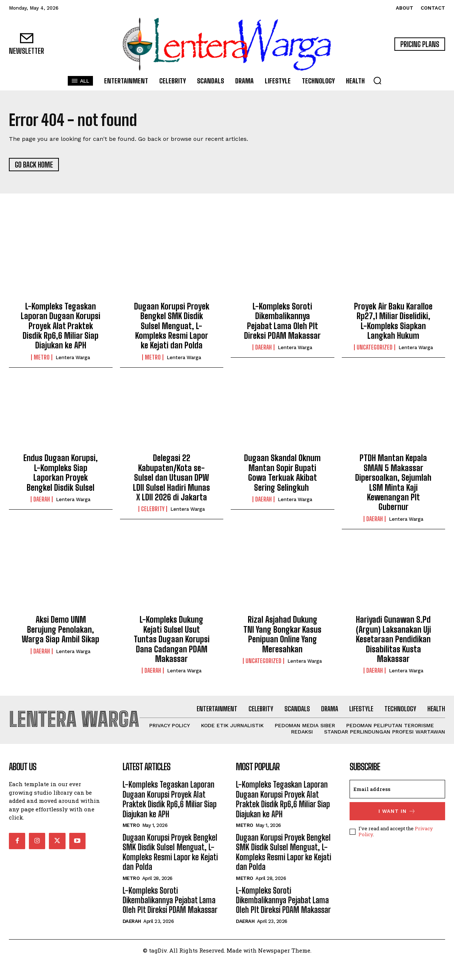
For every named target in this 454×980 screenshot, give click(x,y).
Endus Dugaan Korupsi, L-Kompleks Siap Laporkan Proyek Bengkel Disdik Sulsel (61, 473)
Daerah (263, 348)
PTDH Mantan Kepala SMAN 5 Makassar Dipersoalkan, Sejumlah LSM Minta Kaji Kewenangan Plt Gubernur (393, 483)
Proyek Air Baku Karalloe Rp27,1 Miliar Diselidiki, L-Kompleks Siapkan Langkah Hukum (393, 321)
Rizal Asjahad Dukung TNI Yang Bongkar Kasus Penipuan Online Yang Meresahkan (282, 635)
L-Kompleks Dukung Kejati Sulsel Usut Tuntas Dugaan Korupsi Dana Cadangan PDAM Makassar (172, 640)
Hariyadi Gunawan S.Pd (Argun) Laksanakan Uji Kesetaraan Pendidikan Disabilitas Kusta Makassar (393, 640)
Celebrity (153, 509)
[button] (377, 80)
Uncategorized (375, 348)
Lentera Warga (73, 357)
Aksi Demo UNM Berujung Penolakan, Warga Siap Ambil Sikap (61, 630)
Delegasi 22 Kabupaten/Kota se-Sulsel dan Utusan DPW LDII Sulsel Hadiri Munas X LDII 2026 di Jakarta (171, 478)
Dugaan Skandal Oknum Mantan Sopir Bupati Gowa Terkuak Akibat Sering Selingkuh (282, 473)
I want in (397, 830)
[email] (398, 808)
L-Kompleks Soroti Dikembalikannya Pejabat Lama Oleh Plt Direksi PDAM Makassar (282, 321)
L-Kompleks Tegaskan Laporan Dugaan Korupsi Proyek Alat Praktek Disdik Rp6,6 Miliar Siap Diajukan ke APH (61, 326)
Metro (42, 357)
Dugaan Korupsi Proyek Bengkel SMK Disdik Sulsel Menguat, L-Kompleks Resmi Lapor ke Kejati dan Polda (172, 326)
